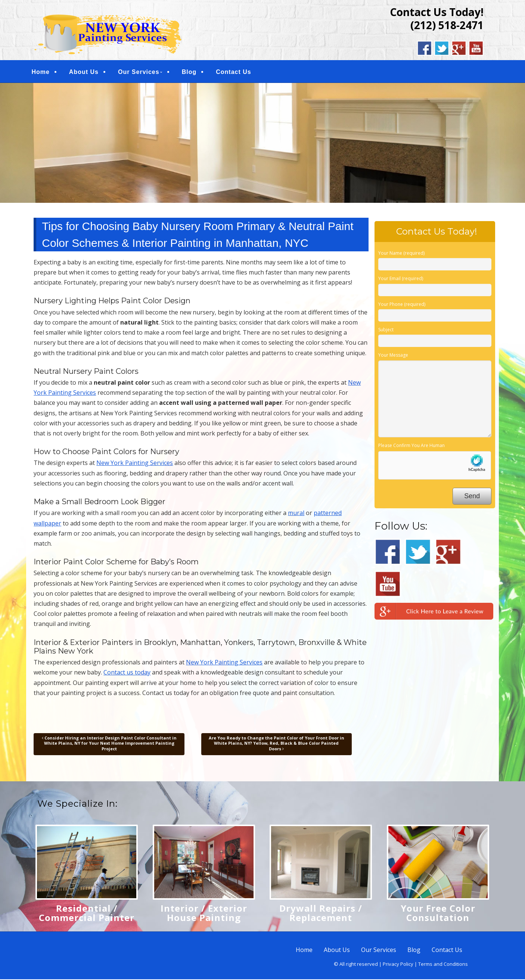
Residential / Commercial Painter (87, 914)
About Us (87, 72)
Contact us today (127, 673)
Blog (192, 72)
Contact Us (236, 72)
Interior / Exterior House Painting (204, 914)
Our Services (142, 72)
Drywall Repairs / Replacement (321, 914)
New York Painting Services (135, 464)
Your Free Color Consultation (438, 914)
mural (296, 514)
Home (43, 72)
